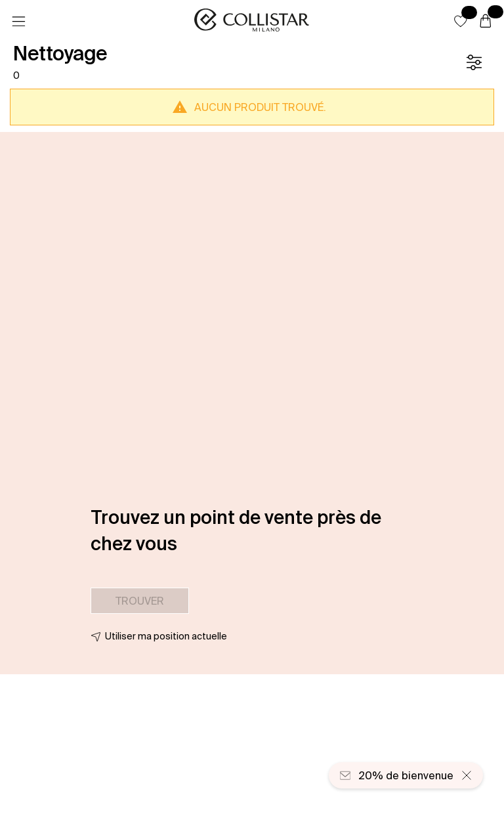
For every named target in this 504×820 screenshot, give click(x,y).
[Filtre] (474, 62)
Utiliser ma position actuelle (166, 636)
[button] (461, 21)
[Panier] (486, 22)
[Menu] (18, 22)
